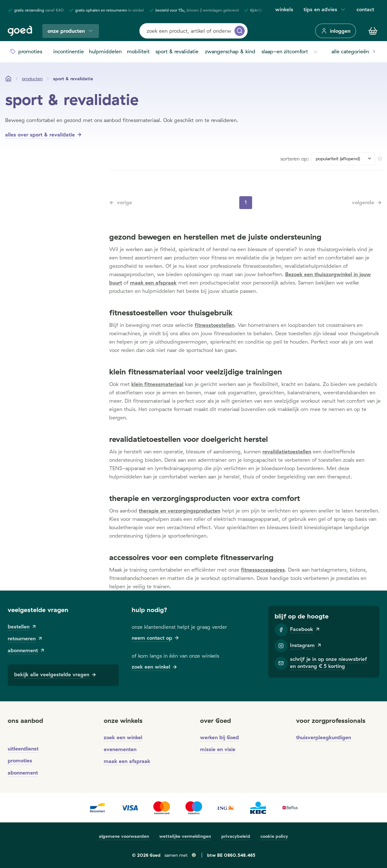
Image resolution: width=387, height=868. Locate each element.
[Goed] (20, 31)
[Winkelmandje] (373, 31)
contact (365, 9)
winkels (284, 9)
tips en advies (325, 9)
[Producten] (32, 79)
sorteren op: (295, 159)
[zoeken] (240, 31)
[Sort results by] (343, 159)
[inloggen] (336, 31)
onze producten (71, 31)
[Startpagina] (8, 79)
